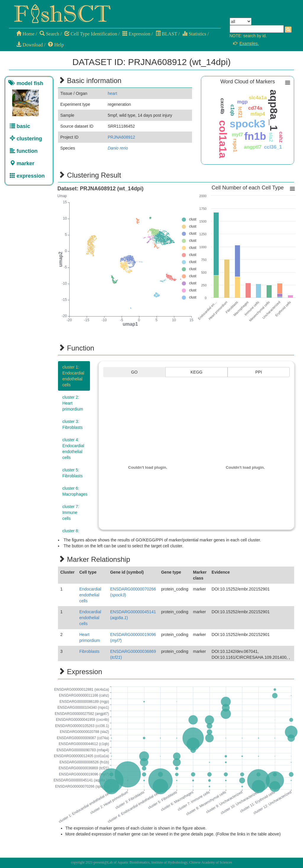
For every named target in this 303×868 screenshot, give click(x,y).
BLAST (166, 34)
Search (49, 34)
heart (112, 93)
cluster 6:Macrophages (75, 491)
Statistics (194, 34)
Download (30, 45)
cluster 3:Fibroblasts (72, 424)
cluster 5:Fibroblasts (72, 473)
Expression (136, 34)
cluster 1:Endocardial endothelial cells (73, 376)
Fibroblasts (89, 651)
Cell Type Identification (91, 34)
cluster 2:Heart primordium (73, 403)
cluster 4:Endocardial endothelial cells (73, 449)
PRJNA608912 (121, 137)
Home (25, 34)
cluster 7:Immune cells (71, 512)
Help (56, 45)
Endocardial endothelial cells (90, 595)
